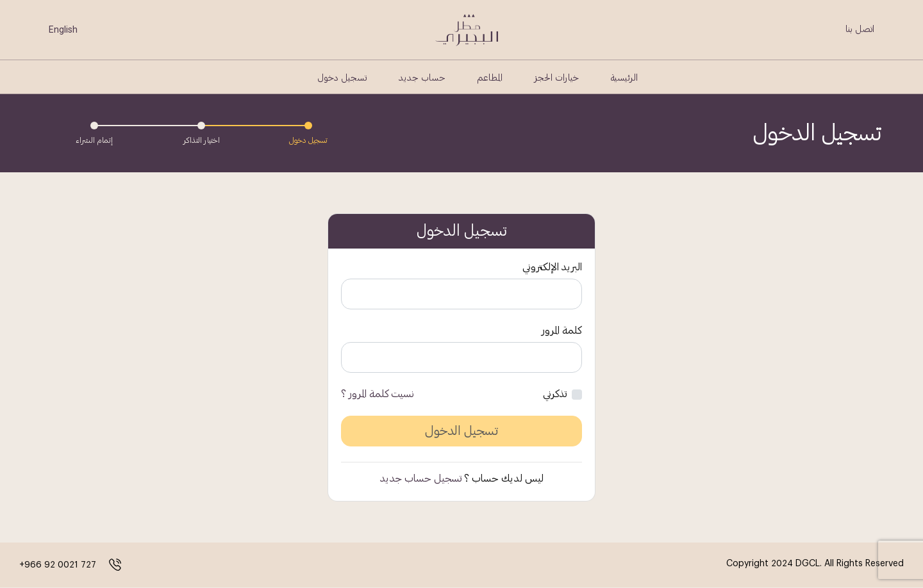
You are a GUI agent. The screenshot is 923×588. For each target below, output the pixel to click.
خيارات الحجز (557, 78)
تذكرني (555, 394)
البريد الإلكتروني (552, 267)
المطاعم (490, 78)
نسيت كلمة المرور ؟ (378, 394)
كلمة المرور (562, 331)
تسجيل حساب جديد (421, 478)
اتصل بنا (860, 29)
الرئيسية (624, 78)
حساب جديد (422, 78)
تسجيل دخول (342, 78)
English (63, 29)
